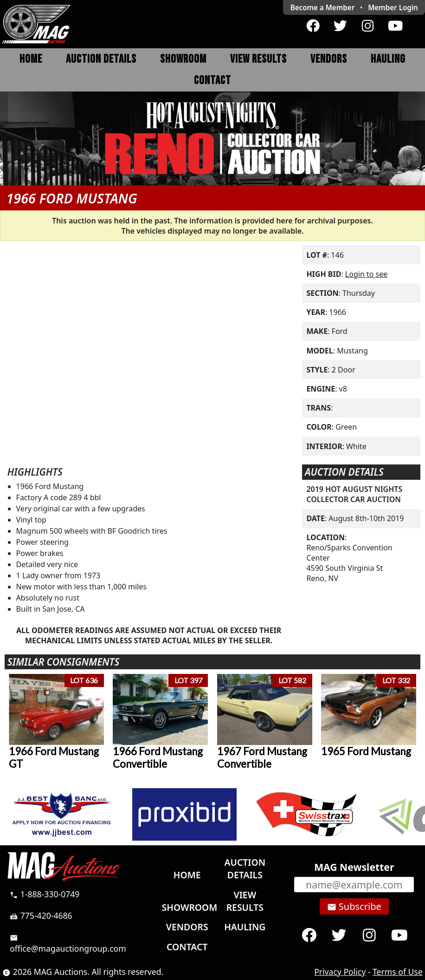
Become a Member (323, 7)
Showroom (183, 59)
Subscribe (354, 907)
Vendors (329, 59)
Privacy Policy (340, 972)
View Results (258, 59)
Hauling (388, 59)
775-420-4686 (41, 915)
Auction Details (101, 59)
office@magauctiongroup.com (68, 944)
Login (393, 7)
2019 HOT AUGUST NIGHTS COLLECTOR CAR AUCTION (354, 494)
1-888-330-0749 (45, 894)
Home (31, 59)
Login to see (366, 274)
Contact (212, 81)
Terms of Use (398, 972)
